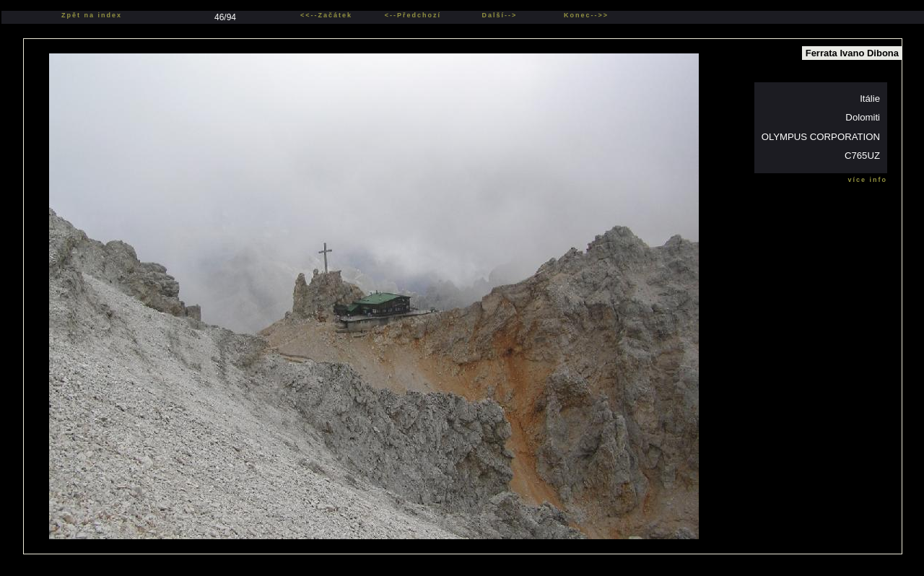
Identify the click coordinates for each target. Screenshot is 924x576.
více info (867, 180)
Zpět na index (92, 15)
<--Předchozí (413, 15)
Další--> (500, 15)
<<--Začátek (326, 15)
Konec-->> (586, 15)
